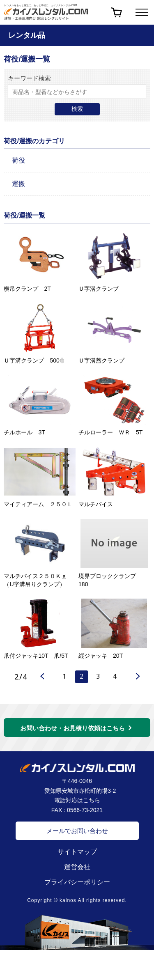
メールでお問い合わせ (77, 834)
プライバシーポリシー (77, 885)
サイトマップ (77, 855)
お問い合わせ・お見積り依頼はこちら (72, 731)
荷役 (18, 160)
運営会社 (77, 870)
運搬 (18, 184)
